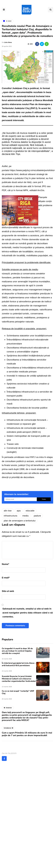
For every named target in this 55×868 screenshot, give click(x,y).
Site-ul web (8, 591)
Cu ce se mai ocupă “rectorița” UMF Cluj (18, 692)
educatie (30, 511)
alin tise (8, 511)
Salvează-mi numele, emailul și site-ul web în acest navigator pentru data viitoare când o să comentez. (28, 613)
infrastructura (11, 516)
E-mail (6, 578)
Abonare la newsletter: (17, 494)
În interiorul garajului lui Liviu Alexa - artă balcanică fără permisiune (19, 664)
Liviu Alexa (8, 42)
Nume (5, 564)
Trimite (44, 499)
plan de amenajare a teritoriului (20, 521)
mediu (25, 516)
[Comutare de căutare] (51, 10)
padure (37, 516)
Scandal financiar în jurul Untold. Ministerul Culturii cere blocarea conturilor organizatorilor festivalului (19, 679)
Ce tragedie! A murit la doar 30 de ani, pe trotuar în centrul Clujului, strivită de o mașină (17, 651)
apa (19, 511)
